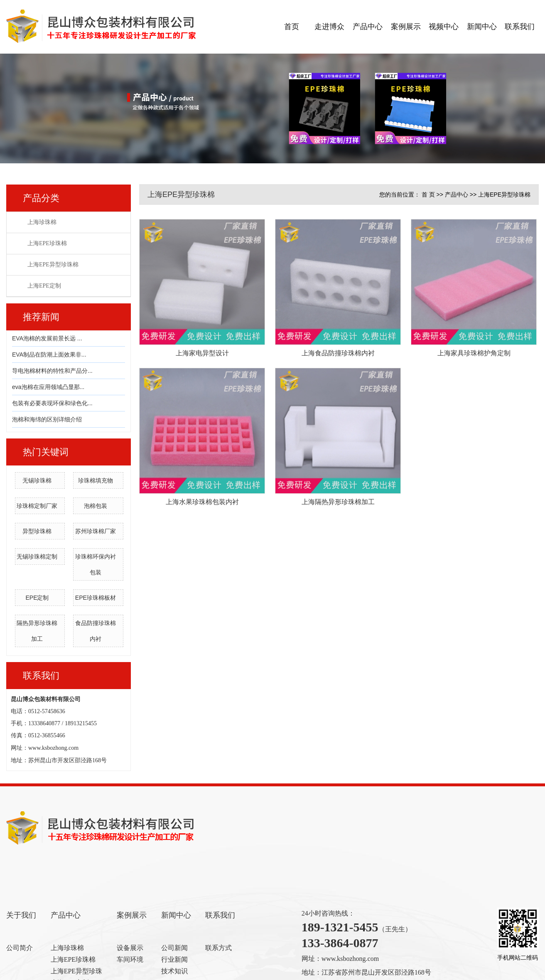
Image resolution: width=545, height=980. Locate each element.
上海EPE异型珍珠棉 (53, 265)
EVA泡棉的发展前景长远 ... (47, 338)
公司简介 (20, 948)
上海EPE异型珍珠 (76, 971)
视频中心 (444, 27)
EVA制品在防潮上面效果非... (49, 355)
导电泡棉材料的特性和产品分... (52, 371)
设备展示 (130, 948)
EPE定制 (37, 598)
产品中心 (368, 27)
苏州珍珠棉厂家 (96, 531)
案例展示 (406, 27)
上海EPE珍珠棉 (47, 243)
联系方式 (218, 948)
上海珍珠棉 (42, 222)
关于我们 (21, 915)
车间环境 (130, 959)
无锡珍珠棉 (37, 480)
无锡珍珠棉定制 (37, 556)
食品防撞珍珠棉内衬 (96, 631)
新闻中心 (482, 27)
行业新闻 (174, 959)
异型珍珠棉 (37, 531)
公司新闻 (174, 948)
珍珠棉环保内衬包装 (96, 564)
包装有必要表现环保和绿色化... (52, 403)
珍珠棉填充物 (96, 480)
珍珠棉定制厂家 (37, 506)
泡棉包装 (96, 506)
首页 (292, 27)
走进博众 (329, 27)
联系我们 (520, 27)
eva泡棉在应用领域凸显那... (48, 387)
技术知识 (174, 971)
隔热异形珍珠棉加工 (37, 631)
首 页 (428, 195)
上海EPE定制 (44, 286)
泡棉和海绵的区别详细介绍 (47, 419)
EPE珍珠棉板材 (96, 598)
